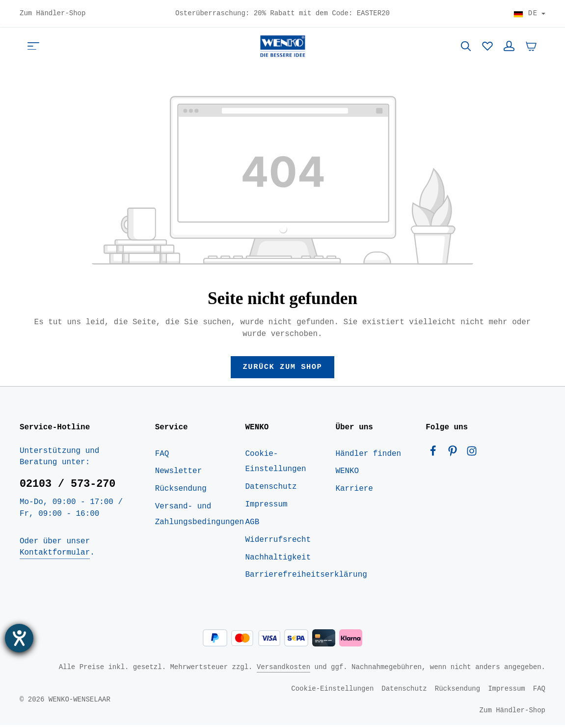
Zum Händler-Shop (53, 14)
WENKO (347, 474)
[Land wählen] (529, 14)
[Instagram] (472, 456)
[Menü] (33, 47)
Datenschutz (271, 490)
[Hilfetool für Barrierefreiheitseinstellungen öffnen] (19, 638)
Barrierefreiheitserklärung (306, 578)
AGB (253, 525)
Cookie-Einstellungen (276, 464)
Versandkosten (283, 670)
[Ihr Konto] (509, 47)
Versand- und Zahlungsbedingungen (200, 517)
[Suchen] (466, 47)
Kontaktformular (55, 556)
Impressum (267, 507)
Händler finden (368, 456)
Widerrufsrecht (278, 542)
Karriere (354, 492)
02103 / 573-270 (67, 487)
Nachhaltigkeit (278, 560)
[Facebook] (435, 456)
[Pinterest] (455, 456)
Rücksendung (181, 492)
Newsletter (178, 474)
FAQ (162, 456)
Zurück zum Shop (282, 369)
